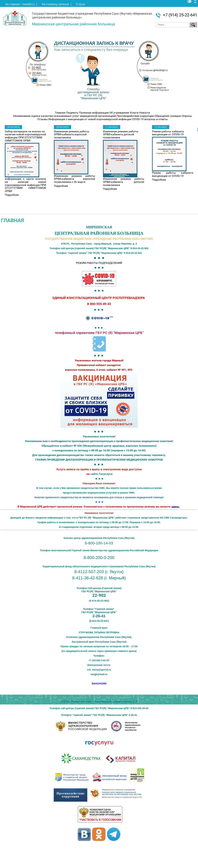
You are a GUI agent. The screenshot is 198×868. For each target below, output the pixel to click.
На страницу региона (55, 4)
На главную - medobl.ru (20, 4)
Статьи (80, 4)
